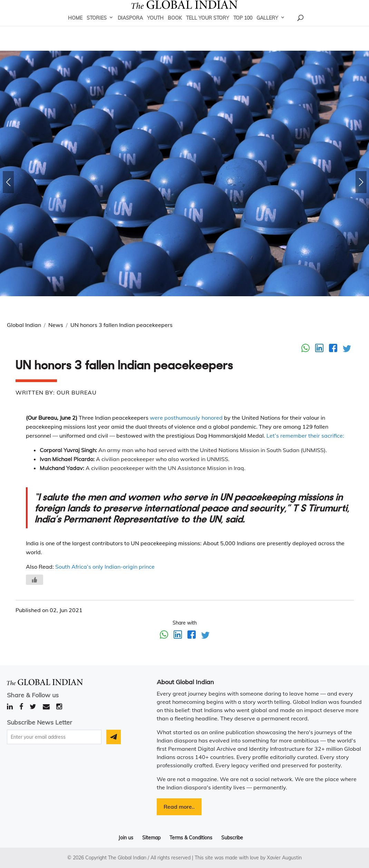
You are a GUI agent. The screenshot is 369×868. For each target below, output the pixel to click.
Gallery (267, 28)
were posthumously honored (186, 418)
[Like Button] (35, 580)
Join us (126, 838)
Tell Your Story (208, 28)
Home (75, 28)
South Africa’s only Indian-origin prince (105, 567)
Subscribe (232, 838)
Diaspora (130, 28)
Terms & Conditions (191, 838)
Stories (97, 28)
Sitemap (151, 838)
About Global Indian (185, 682)
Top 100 (243, 28)
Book (175, 28)
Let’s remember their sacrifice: (305, 436)
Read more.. (179, 807)
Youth (155, 28)
